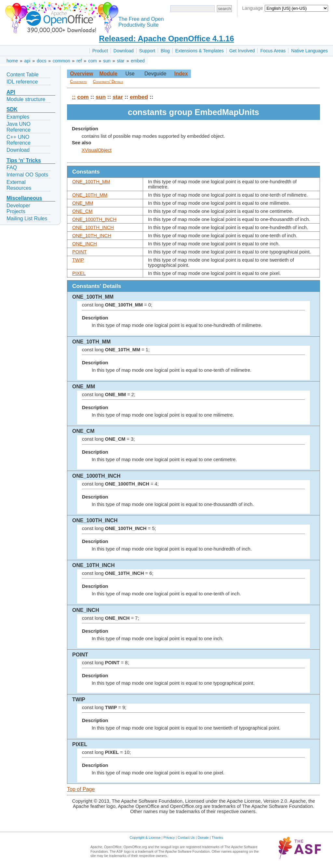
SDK (12, 109)
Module (108, 74)
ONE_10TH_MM (90, 195)
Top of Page (81, 789)
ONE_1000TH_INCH (94, 219)
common (61, 61)
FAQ (12, 168)
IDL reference (22, 82)
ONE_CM (82, 211)
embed (138, 61)
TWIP (78, 260)
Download (124, 51)
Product (100, 51)
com (92, 61)
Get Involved (242, 51)
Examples (18, 117)
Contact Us (186, 837)
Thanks (217, 837)
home (12, 61)
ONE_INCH (85, 244)
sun (107, 61)
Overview (81, 74)
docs (42, 61)
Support (147, 51)
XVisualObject (97, 150)
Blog (165, 51)
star (120, 61)
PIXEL (79, 273)
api (27, 61)
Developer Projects (18, 208)
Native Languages (309, 51)
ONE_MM (83, 203)
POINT (80, 252)
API (11, 92)
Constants (78, 82)
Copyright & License (145, 837)
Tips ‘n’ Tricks (24, 160)
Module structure (26, 99)
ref (79, 61)
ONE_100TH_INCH (93, 227)
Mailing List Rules (27, 219)
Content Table (22, 75)
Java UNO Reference (19, 127)
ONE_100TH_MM (91, 182)
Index (181, 74)
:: (74, 97)
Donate (203, 837)
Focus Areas (273, 51)
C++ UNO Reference (19, 140)
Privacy (169, 837)
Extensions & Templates (200, 51)
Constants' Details (108, 82)
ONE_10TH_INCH (92, 236)
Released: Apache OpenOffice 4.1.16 (166, 39)
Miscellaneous (24, 198)
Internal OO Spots (27, 175)
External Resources (19, 185)
